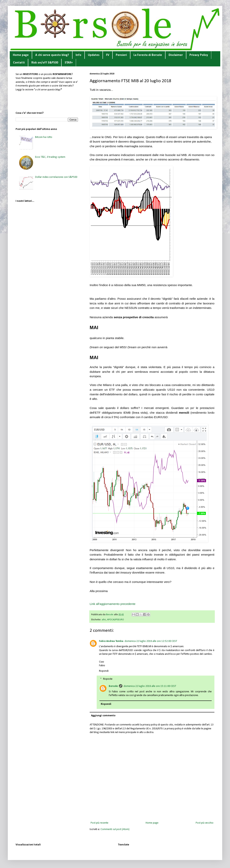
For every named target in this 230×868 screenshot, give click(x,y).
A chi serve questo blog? (52, 55)
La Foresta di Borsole (148, 55)
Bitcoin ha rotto (44, 137)
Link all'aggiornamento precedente (113, 604)
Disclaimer (176, 55)
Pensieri (121, 55)
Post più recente (100, 823)
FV (108, 55)
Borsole (113, 686)
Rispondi (104, 671)
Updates (94, 55)
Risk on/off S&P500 (45, 63)
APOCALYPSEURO (115, 620)
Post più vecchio (205, 823)
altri (104, 620)
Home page (21, 55)
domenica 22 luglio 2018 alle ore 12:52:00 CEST (151, 641)
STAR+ (69, 63)
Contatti (19, 63)
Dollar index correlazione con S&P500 (56, 177)
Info (78, 55)
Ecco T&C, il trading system (50, 157)
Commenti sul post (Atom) (115, 829)
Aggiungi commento (103, 716)
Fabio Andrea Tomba (111, 641)
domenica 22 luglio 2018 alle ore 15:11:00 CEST (150, 686)
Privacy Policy (199, 55)
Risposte (108, 679)
